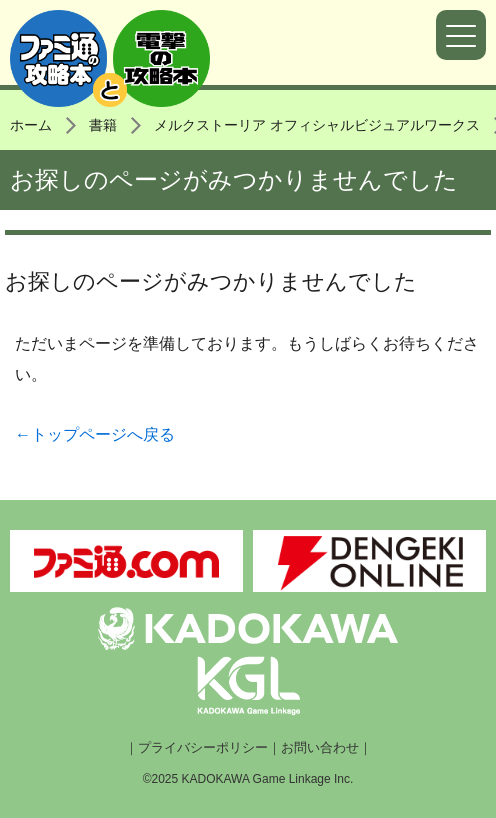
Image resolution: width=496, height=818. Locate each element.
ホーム (31, 125)
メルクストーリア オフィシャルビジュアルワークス (317, 125)
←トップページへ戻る (95, 434)
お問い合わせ (320, 748)
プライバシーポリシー (203, 748)
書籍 (103, 125)
